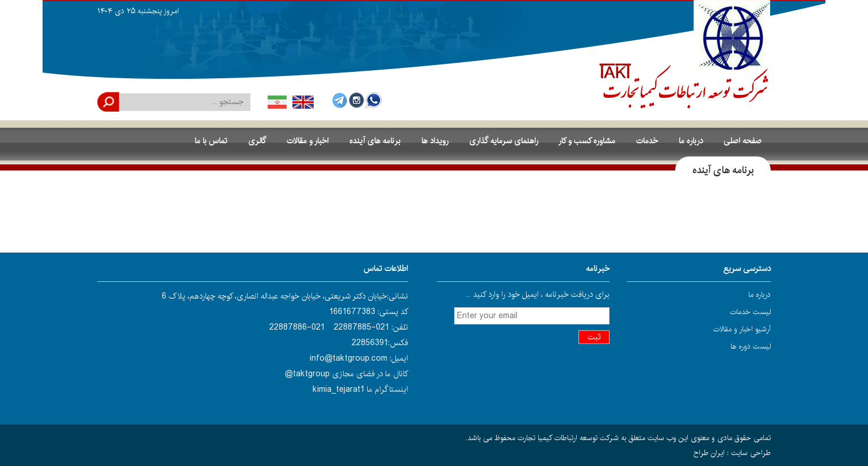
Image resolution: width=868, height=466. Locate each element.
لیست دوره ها (751, 346)
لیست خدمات (750, 312)
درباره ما (759, 295)
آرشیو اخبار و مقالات (742, 329)
